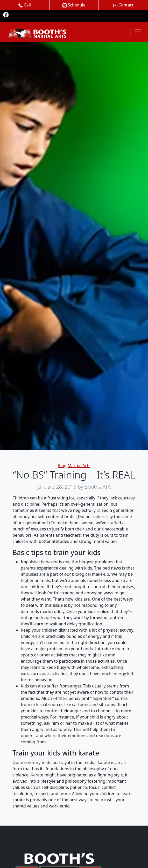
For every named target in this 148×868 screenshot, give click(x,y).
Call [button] (25, 5)
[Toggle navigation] (138, 32)
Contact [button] (123, 5)
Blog (62, 466)
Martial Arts (79, 466)
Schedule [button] (74, 5)
